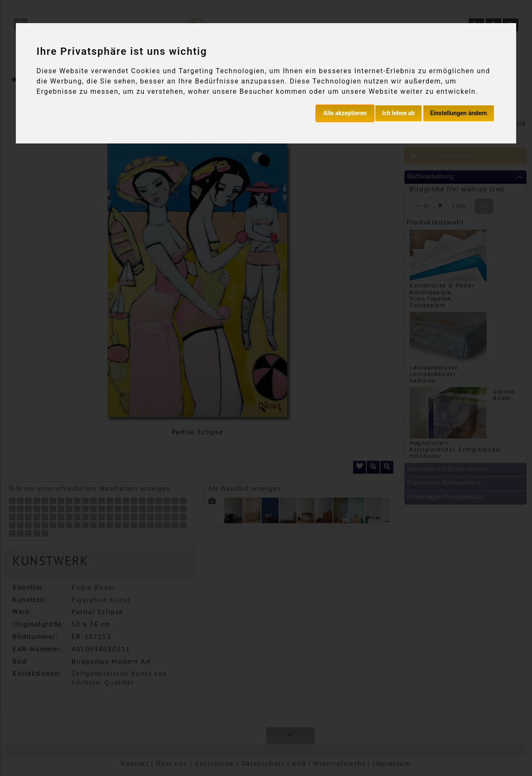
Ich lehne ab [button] (398, 113)
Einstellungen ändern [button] (459, 113)
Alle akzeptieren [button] (345, 113)
